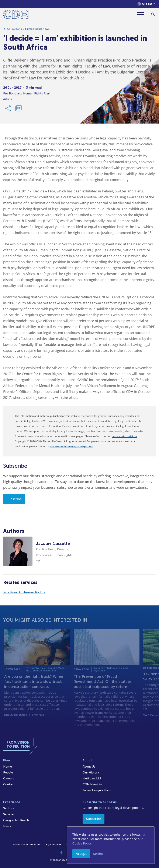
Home (8, 767)
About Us (89, 767)
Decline (98, 854)
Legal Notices (53, 844)
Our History (91, 773)
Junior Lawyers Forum (98, 790)
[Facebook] (62, 853)
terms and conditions (125, 436)
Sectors (9, 808)
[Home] (16, 15)
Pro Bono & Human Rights (24, 592)
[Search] (153, 14)
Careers (9, 778)
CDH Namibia (92, 784)
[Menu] (142, 14)
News (7, 826)
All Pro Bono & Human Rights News (28, 30)
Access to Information (26, 844)
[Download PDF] (18, 110)
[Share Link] (8, 110)
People (8, 773)
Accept (81, 854)
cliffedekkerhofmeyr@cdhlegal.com (72, 447)
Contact (9, 784)
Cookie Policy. (82, 844)
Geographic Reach (16, 820)
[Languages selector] (146, 4)
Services (9, 814)
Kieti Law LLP (92, 778)
